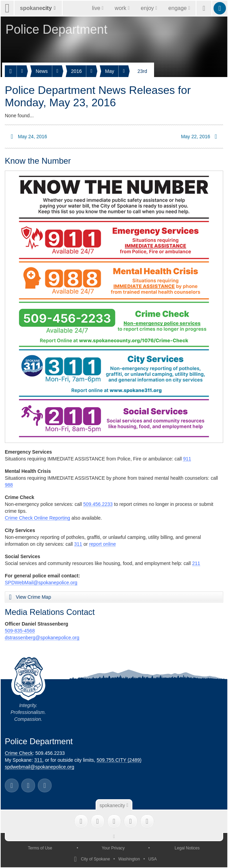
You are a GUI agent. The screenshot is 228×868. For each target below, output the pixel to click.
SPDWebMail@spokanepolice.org (41, 583)
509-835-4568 (20, 631)
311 (78, 544)
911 (187, 459)
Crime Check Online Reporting (37, 518)
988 (9, 485)
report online (102, 544)
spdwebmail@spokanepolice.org (40, 767)
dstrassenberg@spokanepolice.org (42, 638)
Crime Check (19, 753)
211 (196, 563)
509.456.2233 (98, 504)
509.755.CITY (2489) (119, 760)
